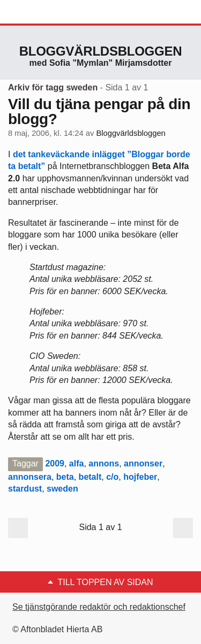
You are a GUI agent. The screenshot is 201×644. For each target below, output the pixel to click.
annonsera (30, 477)
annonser (143, 463)
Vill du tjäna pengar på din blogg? (99, 112)
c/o (112, 477)
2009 (55, 463)
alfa (77, 463)
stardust (25, 489)
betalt (90, 477)
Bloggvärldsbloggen (101, 51)
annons (104, 463)
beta (65, 477)
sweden (62, 489)
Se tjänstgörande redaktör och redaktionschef (99, 607)
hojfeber (140, 477)
